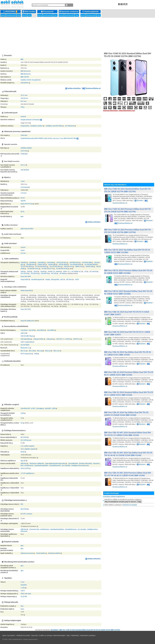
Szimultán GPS (25, 408)
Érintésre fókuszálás (86, 463)
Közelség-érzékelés (54, 553)
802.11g (40, 351)
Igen (22, 216)
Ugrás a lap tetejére (9, 635)
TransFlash (24, 330)
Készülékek (11, 11)
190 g (23, 107)
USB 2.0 (23, 333)
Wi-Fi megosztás (26, 354)
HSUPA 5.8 (51, 272)
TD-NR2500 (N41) (33, 269)
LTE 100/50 (93, 272)
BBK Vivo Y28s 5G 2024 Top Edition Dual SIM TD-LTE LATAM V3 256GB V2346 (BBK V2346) (126, 414)
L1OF (22, 413)
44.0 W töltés (25, 345)
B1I (22, 423)
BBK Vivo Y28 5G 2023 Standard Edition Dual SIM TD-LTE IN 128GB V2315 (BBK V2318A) (128, 292)
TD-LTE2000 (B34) (76, 265)
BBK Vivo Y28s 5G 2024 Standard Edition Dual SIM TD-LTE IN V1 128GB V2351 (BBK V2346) (129, 394)
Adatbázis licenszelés (23, 635)
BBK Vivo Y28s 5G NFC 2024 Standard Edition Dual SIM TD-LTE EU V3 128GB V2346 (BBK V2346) (128, 434)
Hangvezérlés (25, 126)
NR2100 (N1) (68, 267)
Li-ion (23, 582)
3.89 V (23, 591)
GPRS (22, 272)
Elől (22, 504)
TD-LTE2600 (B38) (90, 265)
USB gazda (50, 339)
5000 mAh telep (26, 594)
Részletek (139, 201)
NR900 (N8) (89, 267)
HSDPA (58, 272)
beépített (24, 585)
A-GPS (33, 408)
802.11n (48, 351)
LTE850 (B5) (41, 265)
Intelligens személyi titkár (54, 126)
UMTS (36, 272)
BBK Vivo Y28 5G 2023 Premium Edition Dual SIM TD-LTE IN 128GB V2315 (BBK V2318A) (128, 272)
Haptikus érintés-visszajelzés (30, 80)
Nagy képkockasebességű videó (55, 463)
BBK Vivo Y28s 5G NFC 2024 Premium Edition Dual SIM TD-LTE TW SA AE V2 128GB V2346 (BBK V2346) (128, 474)
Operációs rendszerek (69, 11)
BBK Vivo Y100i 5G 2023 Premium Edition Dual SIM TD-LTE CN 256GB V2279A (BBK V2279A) (128, 210)
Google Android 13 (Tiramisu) (30, 120)
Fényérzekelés (41, 553)
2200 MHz (24, 135)
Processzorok (47, 11)
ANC (62, 279)
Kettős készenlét (26, 291)
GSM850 (24, 263)
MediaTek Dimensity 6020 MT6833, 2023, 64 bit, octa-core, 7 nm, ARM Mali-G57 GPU (49, 138)
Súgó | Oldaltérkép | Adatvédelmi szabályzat (81, 635)
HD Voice (69, 279)
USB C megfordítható (28, 342)
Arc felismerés (70, 126)
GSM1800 (41, 263)
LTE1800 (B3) (31, 265)
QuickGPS (48, 408)
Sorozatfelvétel (73, 463)
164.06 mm (24, 98)
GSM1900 (50, 263)
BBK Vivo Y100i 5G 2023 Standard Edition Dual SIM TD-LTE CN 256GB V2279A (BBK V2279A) (90, 630)
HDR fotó (24, 463)
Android (23, 117)
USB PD (68, 339)
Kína (22, 606)
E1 (22, 418)
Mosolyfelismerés (55, 466)
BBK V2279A (25, 77)
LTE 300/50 (34, 273)
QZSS (54, 408)
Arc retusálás (66, 466)
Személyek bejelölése (41, 466)
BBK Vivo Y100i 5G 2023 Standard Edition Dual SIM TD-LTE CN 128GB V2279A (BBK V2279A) (128, 190)
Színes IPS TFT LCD (27, 204)
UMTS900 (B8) (87, 263)
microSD (31, 330)
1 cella (23, 588)
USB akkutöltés (26, 339)
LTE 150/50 (24, 273)
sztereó (23, 247)
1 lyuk (23, 181)
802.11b (32, 351)
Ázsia (22, 609)
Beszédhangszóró (37, 279)
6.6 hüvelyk (24, 187)
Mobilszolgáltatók (91, 11)
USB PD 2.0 (77, 339)
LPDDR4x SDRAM (26, 148)
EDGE (29, 272)
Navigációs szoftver (37, 126)
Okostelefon (25, 83)
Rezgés (48, 279)
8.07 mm (24, 101)
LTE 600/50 (45, 273)
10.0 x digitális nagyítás (28, 449)
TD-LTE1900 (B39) (26, 267)
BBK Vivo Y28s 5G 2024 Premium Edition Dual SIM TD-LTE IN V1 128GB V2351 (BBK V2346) (129, 373)
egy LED (23, 461)
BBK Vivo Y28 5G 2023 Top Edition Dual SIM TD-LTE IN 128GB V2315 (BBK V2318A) (127, 251)
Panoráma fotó (34, 529)
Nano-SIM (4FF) (26, 276)
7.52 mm (24, 193)
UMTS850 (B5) (74, 263)
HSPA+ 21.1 (67, 272)
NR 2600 (62, 273)
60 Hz (23, 212)
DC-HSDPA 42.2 (77, 272)
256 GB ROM (25, 170)
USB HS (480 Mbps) (27, 336)
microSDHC (41, 330)
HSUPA (43, 272)
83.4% (23, 198)
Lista (19, 15)
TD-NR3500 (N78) (62, 269)
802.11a (23, 351)
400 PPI (23, 201)
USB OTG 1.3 (60, 339)
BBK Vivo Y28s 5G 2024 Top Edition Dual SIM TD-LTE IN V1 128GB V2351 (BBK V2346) (128, 353)
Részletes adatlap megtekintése (115, 496)
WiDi (36, 354)
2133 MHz (24, 151)
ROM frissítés (29, 11)
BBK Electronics (26, 71)
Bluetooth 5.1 (25, 348)
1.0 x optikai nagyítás (28, 446)
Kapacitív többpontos (28, 321)
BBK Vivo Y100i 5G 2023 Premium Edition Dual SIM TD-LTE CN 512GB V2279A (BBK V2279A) (128, 231)
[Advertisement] (78, 35)
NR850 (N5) (79, 267)
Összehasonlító (11, 15)
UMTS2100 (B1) (61, 263)
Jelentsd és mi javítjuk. (130, 505)
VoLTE (77, 279)
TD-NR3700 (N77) (47, 269)
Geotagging (40, 408)
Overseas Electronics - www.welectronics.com (119, 111)
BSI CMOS (24, 437)
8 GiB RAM (24, 154)
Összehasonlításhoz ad (91, 88)
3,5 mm (23, 253)
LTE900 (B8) (52, 265)
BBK (22, 59)
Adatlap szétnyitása (73, 88)
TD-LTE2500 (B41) (55, 267)
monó (23, 250)
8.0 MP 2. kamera (26, 514)
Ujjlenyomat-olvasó (27, 553)
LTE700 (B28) (63, 265)
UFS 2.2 (23, 165)
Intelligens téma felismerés (80, 466)
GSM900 (32, 263)
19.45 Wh (24, 597)
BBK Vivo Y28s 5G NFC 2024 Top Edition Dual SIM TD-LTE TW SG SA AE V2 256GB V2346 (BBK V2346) (128, 454)
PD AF (23, 452)
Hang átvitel (25, 279)
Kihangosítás (55, 279)
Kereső (3, 15)
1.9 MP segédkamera (28, 473)
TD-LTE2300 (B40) (41, 267)
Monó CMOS (25, 468)
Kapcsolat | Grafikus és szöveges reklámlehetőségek (48, 635)
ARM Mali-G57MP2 (27, 229)
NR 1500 (54, 273)
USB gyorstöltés (38, 339)
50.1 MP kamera (26, 440)
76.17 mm (24, 95)
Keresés (69, 5)
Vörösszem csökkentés (37, 463)
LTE (86, 272)
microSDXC (51, 330)
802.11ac (57, 351)
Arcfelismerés (29, 466)
